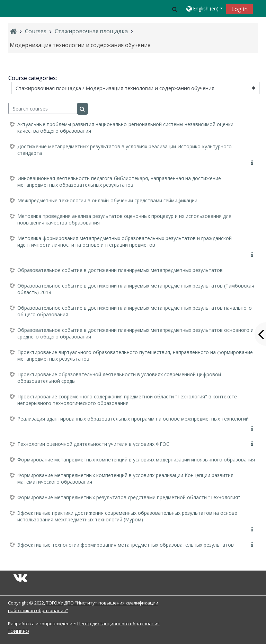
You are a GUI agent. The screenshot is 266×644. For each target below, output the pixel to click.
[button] (175, 9)
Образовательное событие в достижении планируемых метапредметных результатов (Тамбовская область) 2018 (136, 289)
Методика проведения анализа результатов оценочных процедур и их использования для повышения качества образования (124, 219)
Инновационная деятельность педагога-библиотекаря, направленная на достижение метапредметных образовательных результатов (119, 182)
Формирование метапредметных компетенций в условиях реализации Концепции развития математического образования (125, 478)
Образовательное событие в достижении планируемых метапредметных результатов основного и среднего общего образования (135, 333)
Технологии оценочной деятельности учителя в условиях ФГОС (93, 444)
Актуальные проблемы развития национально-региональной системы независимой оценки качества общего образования (125, 127)
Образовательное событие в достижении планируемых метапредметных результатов (120, 270)
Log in (240, 9)
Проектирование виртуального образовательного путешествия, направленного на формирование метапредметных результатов (135, 355)
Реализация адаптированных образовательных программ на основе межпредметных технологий (133, 419)
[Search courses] (43, 108)
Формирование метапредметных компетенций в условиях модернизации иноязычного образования (136, 460)
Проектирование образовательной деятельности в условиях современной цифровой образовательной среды (119, 378)
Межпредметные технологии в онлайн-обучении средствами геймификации (107, 200)
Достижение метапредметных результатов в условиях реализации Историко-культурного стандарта (125, 150)
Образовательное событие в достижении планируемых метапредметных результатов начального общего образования (135, 311)
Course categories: (33, 78)
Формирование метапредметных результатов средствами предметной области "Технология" (129, 497)
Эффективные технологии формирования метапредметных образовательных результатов (126, 545)
